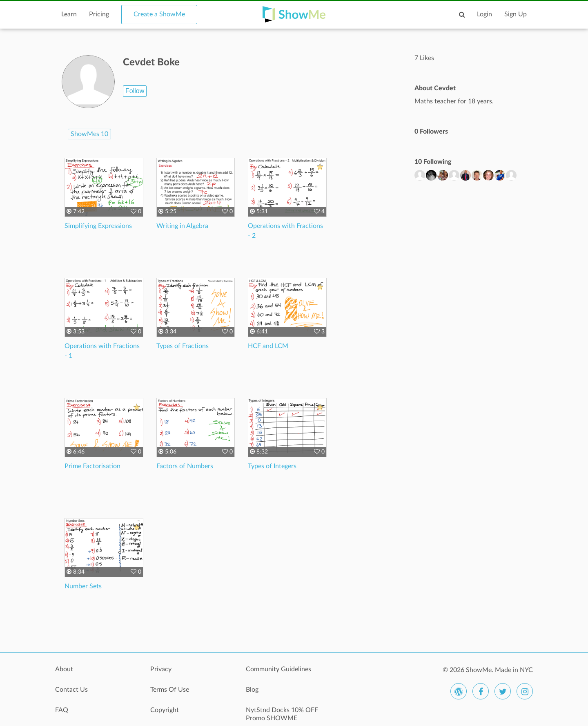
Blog (252, 690)
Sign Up (516, 14)
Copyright (165, 710)
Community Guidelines (278, 669)
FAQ (62, 710)
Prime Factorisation (92, 466)
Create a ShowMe (159, 14)
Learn (69, 14)
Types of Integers (272, 466)
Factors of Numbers (185, 466)
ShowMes (89, 134)
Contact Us (71, 690)
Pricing (99, 14)
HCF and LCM (268, 346)
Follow (135, 91)
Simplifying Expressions (98, 226)
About (64, 669)
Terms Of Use (170, 690)
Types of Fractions (183, 346)
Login (484, 14)
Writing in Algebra (182, 226)
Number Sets (83, 586)
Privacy (161, 669)
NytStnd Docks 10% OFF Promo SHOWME (282, 714)
